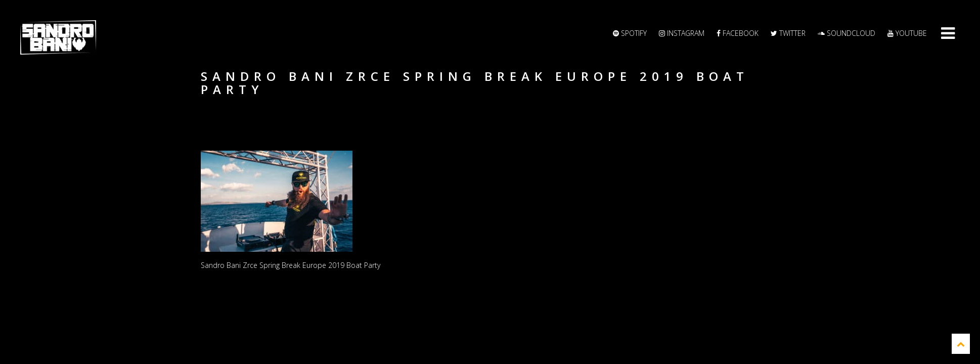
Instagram (682, 33)
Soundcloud (847, 33)
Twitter (788, 33)
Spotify (630, 33)
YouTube (907, 33)
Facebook (738, 33)
